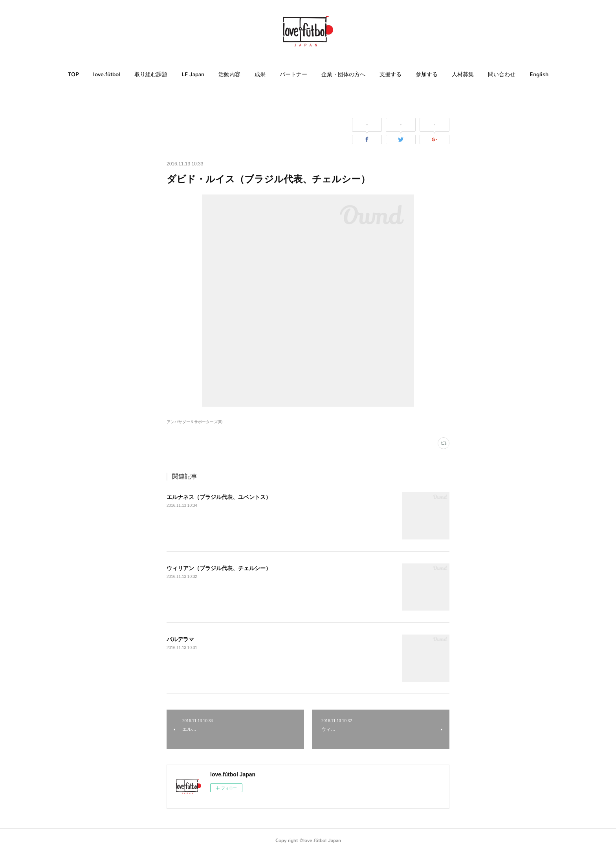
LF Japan (193, 74)
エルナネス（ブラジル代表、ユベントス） (219, 497)
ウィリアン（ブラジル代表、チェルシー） (219, 568)
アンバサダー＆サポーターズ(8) (194, 422)
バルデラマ (180, 639)
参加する (427, 74)
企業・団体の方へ (343, 74)
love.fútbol (107, 74)
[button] (73, 75)
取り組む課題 (151, 74)
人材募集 (463, 74)
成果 (260, 74)
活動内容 (229, 74)
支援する (390, 74)
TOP (73, 74)
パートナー (293, 74)
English (539, 74)
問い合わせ (502, 74)
